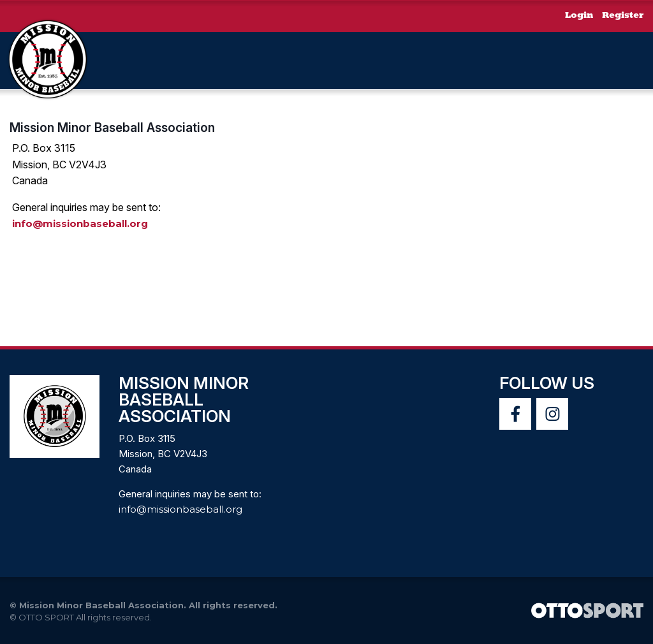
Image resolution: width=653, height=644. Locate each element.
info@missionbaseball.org (80, 223)
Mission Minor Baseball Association (112, 128)
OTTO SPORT (46, 617)
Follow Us (547, 383)
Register (623, 16)
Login (579, 16)
